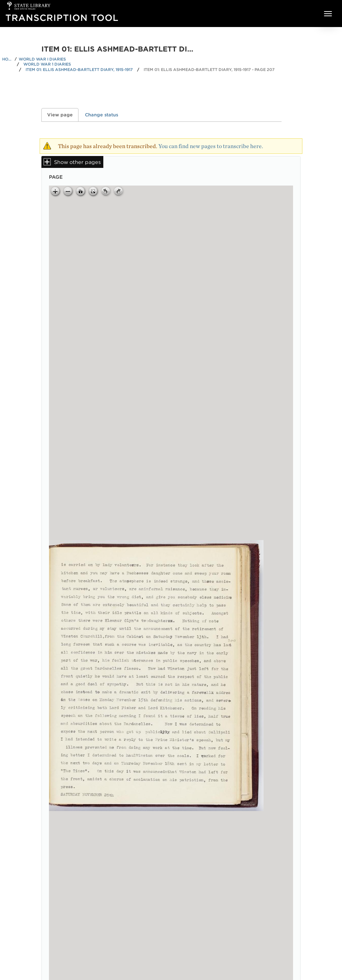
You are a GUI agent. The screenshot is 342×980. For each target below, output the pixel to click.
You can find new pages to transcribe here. (211, 146)
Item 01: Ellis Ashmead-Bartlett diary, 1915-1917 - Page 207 (209, 70)
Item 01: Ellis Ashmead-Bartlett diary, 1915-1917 (79, 70)
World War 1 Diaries (47, 64)
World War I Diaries (42, 59)
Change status (102, 115)
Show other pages (77, 162)
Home (7, 59)
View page (63, 115)
